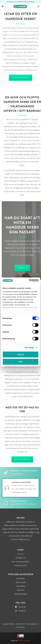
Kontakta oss (22, 268)
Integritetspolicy (20, 566)
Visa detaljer (29, 348)
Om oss (20, 554)
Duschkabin (20, 579)
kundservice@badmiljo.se (20, 540)
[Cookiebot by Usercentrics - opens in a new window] (29, 281)
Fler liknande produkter (21, 78)
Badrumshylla (21, 583)
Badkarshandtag (20, 594)
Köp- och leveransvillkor (20, 562)
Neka (21, 362)
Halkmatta (20, 590)
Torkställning (20, 586)
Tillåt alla (21, 354)
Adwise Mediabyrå (24, 641)
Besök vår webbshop (22, 459)
